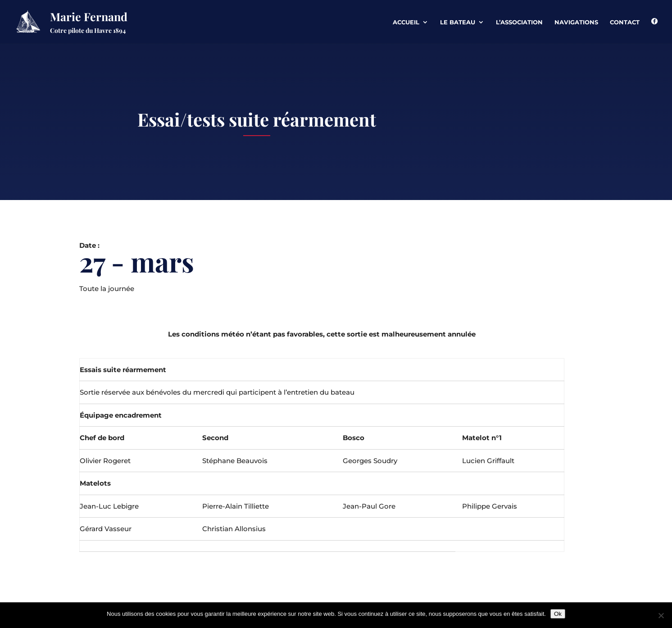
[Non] (661, 615)
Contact (625, 22)
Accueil (406, 22)
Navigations (576, 22)
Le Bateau (458, 22)
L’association (519, 22)
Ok (558, 614)
